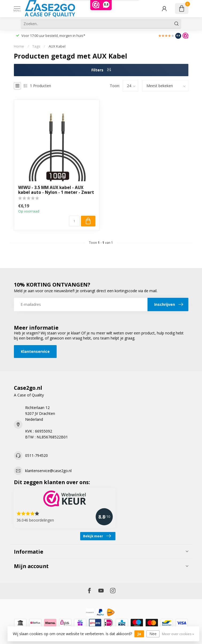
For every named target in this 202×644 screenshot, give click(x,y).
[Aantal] (74, 221)
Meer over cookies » (178, 634)
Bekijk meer (97, 536)
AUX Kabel (57, 46)
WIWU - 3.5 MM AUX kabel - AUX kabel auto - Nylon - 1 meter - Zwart (56, 190)
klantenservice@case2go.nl (48, 471)
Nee (153, 634)
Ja (139, 634)
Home (19, 46)
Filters (101, 70)
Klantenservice (35, 351)
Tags (36, 46)
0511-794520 (36, 455)
